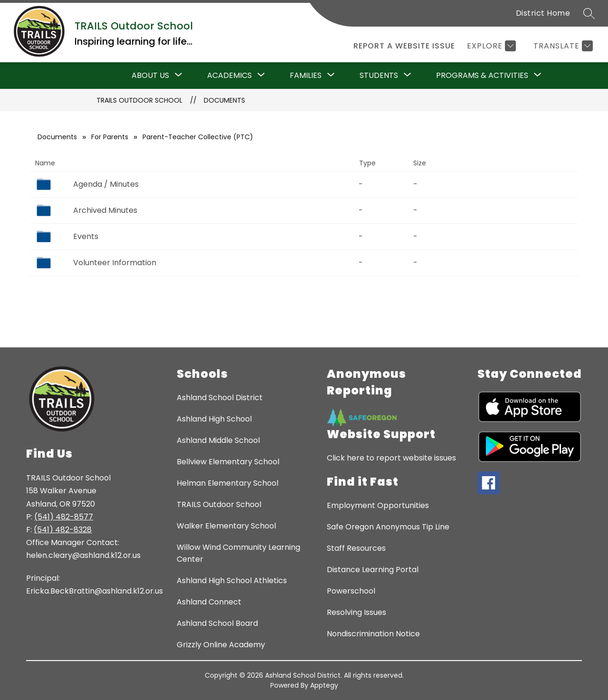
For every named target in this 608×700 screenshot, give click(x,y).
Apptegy (324, 685)
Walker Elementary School (226, 526)
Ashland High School (214, 419)
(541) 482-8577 (64, 517)
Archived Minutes (105, 210)
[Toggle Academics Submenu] (261, 76)
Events (86, 236)
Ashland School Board (217, 623)
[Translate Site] (562, 46)
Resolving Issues (356, 612)
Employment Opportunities (378, 505)
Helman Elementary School (228, 483)
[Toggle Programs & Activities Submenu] (538, 76)
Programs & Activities (482, 75)
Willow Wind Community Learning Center (238, 553)
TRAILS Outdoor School (139, 100)
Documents (224, 100)
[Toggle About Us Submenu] (179, 76)
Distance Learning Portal (373, 570)
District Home (543, 13)
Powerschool (351, 591)
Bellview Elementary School (228, 462)
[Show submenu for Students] (379, 76)
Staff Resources (356, 548)
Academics (229, 75)
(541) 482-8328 (63, 530)
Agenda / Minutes (106, 184)
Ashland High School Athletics (232, 580)
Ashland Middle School (218, 440)
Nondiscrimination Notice (373, 634)
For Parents (110, 137)
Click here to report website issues (391, 458)
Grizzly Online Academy (221, 645)
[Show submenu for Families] (306, 76)
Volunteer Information (115, 263)
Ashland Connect (209, 602)
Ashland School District (220, 398)
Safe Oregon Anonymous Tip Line (388, 527)
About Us (150, 75)
